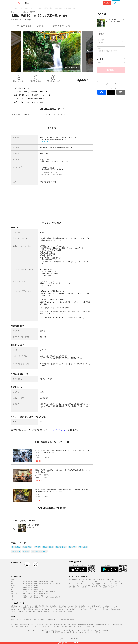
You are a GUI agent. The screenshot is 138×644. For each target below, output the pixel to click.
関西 (12, 591)
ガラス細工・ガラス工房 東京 (33, 612)
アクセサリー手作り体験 (76, 583)
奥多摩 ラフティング (51, 610)
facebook (102, 92)
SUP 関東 (59, 612)
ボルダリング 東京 (68, 606)
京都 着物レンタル (16, 606)
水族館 (105, 587)
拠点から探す (28, 620)
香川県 (30, 595)
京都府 (30, 591)
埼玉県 (41, 584)
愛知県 (36, 589)
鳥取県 (25, 593)
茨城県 (36, 584)
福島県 (52, 582)
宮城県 (36, 582)
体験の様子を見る (72, 68)
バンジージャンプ (96, 587)
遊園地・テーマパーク (103, 583)
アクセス (41, 26)
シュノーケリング (115, 581)
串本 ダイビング (64, 610)
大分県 (46, 597)
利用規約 (105, 630)
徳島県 (25, 595)
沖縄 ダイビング (28, 606)
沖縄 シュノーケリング (111, 606)
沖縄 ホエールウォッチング (35, 610)
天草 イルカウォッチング (18, 610)
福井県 (36, 587)
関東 (12, 584)
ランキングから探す (17, 620)
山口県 (46, 593)
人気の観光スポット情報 (67, 620)
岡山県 (36, 593)
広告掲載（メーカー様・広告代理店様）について (81, 630)
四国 (12, 595)
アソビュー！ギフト (52, 620)
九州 (12, 597)
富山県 (25, 587)
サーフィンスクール (117, 583)
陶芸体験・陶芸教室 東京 (82, 606)
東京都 (52, 584)
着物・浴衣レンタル (75, 587)
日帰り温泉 (101, 580)
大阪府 (36, 591)
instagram (27, 564)
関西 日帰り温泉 (28, 608)
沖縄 (12, 599)
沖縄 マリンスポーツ (17, 612)
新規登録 (107, 3)
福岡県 (25, 597)
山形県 (46, 582)
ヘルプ (44, 630)
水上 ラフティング (83, 608)
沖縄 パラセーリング (109, 608)
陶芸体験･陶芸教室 (74, 580)
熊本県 (41, 597)
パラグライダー (90, 583)
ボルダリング (105, 585)
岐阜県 (30, 589)
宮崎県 (52, 597)
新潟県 (36, 585)
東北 (12, 582)
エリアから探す (16, 577)
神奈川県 (58, 584)
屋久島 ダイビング (16, 608)
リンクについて (31, 630)
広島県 (41, 593)
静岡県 (25, 589)
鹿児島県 (58, 597)
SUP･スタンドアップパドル (77, 581)
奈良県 (46, 591)
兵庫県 (41, 591)
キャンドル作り (74, 585)
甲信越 (13, 585)
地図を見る (44, 141)
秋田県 (41, 582)
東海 (12, 589)
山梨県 (25, 585)
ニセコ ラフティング (70, 608)
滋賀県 (25, 591)
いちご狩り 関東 (115, 610)
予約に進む (111, 70)
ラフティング (115, 585)
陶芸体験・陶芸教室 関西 (53, 606)
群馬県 (30, 584)
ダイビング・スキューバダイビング (97, 581)
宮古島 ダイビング (49, 612)
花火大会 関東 (68, 612)
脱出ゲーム (86, 587)
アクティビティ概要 (22, 26)
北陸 (12, 587)
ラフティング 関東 (56, 608)
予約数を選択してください (109, 51)
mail (121, 92)
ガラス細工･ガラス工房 (89, 580)
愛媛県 (36, 595)
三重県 (41, 589)
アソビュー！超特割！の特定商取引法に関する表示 (54, 632)
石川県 (30, 587)
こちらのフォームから (61, 430)
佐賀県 (30, 597)
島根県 (30, 593)
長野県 (30, 585)
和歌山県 (52, 591)
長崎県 (36, 597)
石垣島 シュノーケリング (42, 608)
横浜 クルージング (95, 608)
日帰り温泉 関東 (39, 606)
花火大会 (111, 587)
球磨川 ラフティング (90, 610)
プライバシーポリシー (83, 632)
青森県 (25, 582)
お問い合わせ (55, 630)
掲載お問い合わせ (39, 620)
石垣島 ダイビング (97, 606)
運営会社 (98, 632)
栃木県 (25, 584)
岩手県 (30, 582)
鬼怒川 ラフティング (76, 610)
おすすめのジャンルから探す (79, 577)
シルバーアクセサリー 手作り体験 (90, 585)
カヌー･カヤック (111, 580)
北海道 (13, 580)
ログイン (116, 3)
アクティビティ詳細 (60, 26)
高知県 (41, 595)
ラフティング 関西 (103, 610)
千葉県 (46, 584)
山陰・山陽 (14, 593)
